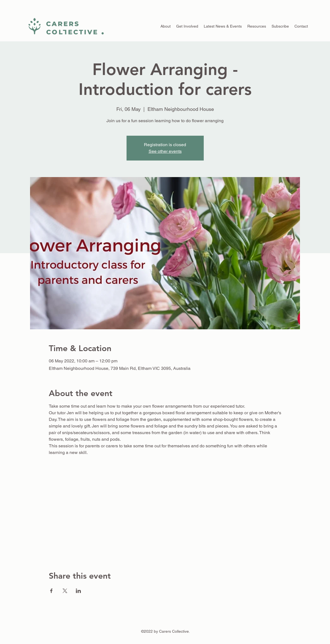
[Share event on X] (65, 591)
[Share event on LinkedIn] (78, 591)
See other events (165, 151)
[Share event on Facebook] (51, 591)
